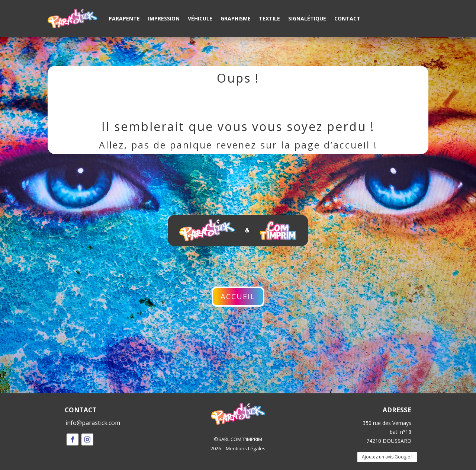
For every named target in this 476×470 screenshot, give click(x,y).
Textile (269, 18)
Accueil (238, 296)
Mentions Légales (246, 448)
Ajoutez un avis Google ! (387, 457)
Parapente (124, 18)
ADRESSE (397, 410)
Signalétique (307, 18)
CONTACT (81, 410)
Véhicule (200, 18)
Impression (164, 18)
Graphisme (236, 18)
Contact (347, 18)
